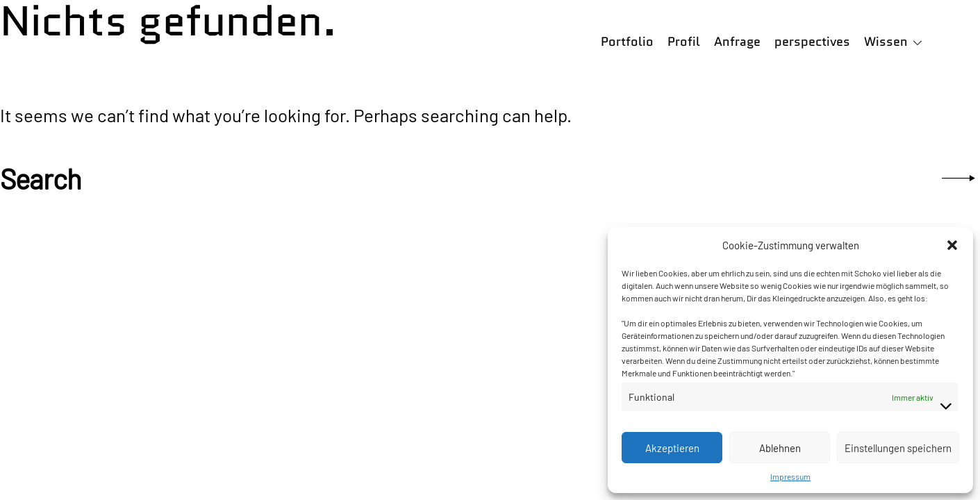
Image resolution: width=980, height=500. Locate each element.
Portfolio (627, 42)
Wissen (886, 42)
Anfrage (737, 42)
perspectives (812, 42)
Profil (684, 42)
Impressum (790, 476)
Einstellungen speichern (898, 448)
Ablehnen (780, 448)
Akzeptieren (672, 448)
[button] (952, 245)
